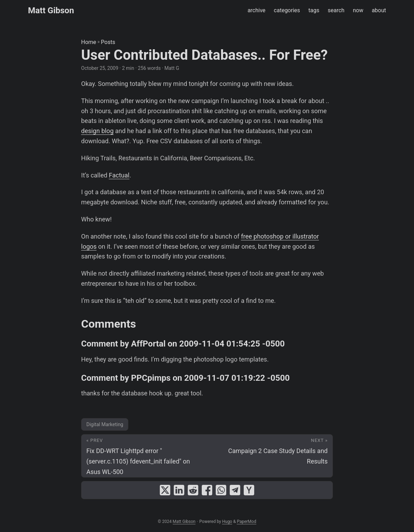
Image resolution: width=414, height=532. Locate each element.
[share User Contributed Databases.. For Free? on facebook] (207, 490)
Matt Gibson (51, 10)
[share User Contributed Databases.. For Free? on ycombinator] (249, 490)
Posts (108, 42)
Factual (119, 175)
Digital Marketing (105, 424)
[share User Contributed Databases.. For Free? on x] (165, 490)
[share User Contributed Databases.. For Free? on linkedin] (179, 490)
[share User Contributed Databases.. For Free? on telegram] (235, 490)
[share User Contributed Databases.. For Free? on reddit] (193, 490)
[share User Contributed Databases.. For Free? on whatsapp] (221, 490)
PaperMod (246, 522)
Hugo (227, 522)
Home (89, 42)
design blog (97, 131)
